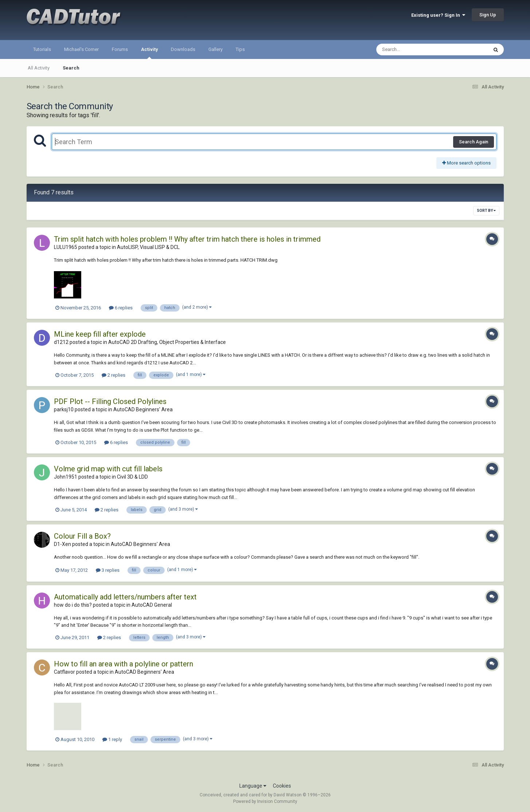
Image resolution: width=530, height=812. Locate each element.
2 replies (113, 375)
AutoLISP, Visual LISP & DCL (148, 247)
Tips (240, 49)
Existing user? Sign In (438, 15)
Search (71, 68)
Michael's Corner (81, 49)
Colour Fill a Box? (82, 536)
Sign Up (488, 15)
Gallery (215, 49)
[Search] (413, 49)
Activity (149, 53)
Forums (120, 49)
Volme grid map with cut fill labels (108, 469)
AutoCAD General (152, 605)
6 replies (121, 308)
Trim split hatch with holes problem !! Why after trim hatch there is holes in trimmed (187, 239)
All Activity (39, 68)
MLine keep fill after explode (100, 334)
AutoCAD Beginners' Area (143, 409)
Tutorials (42, 49)
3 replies (108, 570)
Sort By (486, 211)
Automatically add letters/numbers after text (125, 597)
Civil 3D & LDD (132, 477)
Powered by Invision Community (265, 801)
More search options (466, 163)
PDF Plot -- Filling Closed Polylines (110, 401)
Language (253, 786)
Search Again (474, 142)
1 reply (112, 739)
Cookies (282, 786)
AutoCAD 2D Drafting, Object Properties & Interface (167, 342)
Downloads (183, 49)
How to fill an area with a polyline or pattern (123, 664)
